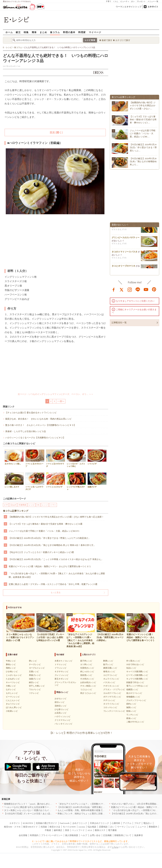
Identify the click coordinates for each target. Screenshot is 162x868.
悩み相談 (92, 827)
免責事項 (138, 835)
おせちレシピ (61, 699)
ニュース (142, 827)
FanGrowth (65, 823)
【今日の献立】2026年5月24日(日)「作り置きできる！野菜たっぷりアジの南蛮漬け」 (50, 538)
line (138, 289)
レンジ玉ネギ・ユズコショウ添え (76, 458)
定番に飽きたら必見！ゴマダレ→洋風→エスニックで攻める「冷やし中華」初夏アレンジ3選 (53, 584)
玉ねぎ (13, 505)
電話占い (148, 823)
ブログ (137, 823)
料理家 (82, 32)
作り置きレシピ (133, 661)
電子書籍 (112, 830)
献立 (18, 32)
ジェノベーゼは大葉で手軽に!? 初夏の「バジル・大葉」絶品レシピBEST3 (44, 531)
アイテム (127, 823)
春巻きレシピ (109, 672)
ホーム (9, 32)
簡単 (34, 32)
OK (38, 505)
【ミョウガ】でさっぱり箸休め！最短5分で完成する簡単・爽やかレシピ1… (143, 119)
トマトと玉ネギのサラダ (56, 458)
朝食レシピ (131, 711)
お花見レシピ (61, 713)
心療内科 (116, 823)
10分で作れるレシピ (135, 664)
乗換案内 (153, 827)
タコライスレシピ (111, 704)
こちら (115, 847)
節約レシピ (131, 704)
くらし (116, 1)
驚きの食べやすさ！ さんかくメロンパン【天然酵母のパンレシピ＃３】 (41, 425)
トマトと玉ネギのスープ (35, 458)
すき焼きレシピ (87, 679)
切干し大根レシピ (37, 686)
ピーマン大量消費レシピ (137, 675)
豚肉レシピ (11, 664)
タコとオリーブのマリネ (123, 268)
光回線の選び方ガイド (46, 823)
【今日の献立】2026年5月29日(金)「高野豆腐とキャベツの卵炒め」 (90, 807)
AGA (90, 830)
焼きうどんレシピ (88, 693)
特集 (26, 32)
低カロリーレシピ (134, 693)
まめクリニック (80, 823)
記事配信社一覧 (119, 323)
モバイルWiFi (69, 827)
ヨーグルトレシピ (37, 668)
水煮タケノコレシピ (63, 661)
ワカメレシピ (35, 689)
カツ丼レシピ (86, 664)
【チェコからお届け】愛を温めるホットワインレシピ (31, 413)
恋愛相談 (103, 827)
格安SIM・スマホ (12, 827)
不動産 (48, 830)
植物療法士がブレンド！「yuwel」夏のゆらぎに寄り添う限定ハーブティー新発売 (43, 804)
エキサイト (153, 7)
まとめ (43, 32)
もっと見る (56, 592)
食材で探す (107, 40)
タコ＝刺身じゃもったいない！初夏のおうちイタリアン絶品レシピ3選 (38, 810)
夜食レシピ (131, 718)
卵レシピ (33, 661)
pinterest (154, 289)
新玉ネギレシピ (62, 679)
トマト (53, 505)
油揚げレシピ (35, 679)
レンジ (45, 505)
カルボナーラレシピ (112, 693)
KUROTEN (28, 823)
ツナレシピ (34, 693)
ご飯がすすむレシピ (135, 722)
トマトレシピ (61, 664)
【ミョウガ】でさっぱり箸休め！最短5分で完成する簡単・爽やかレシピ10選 (46, 524)
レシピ (32, 505)
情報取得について (123, 835)
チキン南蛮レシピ (88, 686)
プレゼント (141, 1)
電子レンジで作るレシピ (137, 686)
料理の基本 (69, 32)
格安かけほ (55, 827)
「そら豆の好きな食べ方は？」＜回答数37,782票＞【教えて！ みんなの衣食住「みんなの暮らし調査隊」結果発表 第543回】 (57, 575)
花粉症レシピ (61, 706)
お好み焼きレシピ (88, 682)
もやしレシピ (12, 693)
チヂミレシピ (109, 700)
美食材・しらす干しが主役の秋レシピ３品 (26, 431)
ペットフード (78, 830)
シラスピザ (97, 457)
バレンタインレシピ (63, 724)
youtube (146, 289)
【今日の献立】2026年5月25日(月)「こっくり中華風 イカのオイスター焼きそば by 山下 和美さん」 (56, 559)
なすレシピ (11, 689)
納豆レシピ (34, 682)
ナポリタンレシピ (111, 686)
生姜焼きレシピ (87, 668)
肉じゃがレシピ (87, 672)
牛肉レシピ (11, 661)
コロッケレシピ (110, 707)
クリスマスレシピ (62, 720)
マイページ (95, 32)
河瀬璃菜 (22, 505)
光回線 (44, 827)
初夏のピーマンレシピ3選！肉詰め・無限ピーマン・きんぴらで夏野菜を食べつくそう (50, 566)
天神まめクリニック (99, 823)
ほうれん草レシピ (14, 707)
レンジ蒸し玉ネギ (14, 480)
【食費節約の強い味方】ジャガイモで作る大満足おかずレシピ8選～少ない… (143, 105)
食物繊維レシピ (133, 697)
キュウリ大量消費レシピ (137, 679)
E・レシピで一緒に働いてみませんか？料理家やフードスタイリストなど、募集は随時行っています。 (81, 841)
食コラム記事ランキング (16, 511)
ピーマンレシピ (13, 697)
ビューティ (125, 1)
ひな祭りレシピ (62, 709)
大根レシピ (11, 686)
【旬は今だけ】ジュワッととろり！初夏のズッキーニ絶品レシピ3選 (41, 552)
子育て (109, 1)
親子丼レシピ (86, 661)
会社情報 (23, 835)
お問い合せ (95, 835)
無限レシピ (131, 707)
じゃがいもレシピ (14, 675)
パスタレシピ (109, 682)
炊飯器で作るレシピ (135, 682)
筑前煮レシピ (86, 675)
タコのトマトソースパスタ (125, 254)
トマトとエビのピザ (56, 480)
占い (133, 1)
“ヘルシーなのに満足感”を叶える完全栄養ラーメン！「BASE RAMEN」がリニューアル (46, 807)
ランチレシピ (132, 715)
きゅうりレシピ (13, 704)
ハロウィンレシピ (62, 716)
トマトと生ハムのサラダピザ (35, 481)
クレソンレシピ (62, 675)
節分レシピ (60, 702)
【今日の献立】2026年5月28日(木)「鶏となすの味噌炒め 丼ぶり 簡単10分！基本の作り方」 (52, 545)
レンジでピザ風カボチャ (76, 481)
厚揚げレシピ (35, 675)
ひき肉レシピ (12, 672)
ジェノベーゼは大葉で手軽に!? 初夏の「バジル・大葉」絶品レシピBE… (143, 133)
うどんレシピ (86, 689)
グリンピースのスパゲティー (126, 240)
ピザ (6, 505)
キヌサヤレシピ (62, 672)
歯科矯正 (58, 830)
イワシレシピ (61, 668)
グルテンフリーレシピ (136, 700)
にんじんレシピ (13, 700)
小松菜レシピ (12, 711)
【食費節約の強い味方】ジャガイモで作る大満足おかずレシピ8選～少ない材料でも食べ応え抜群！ (56, 517)
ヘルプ (84, 835)
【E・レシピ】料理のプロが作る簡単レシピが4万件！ (81, 733)
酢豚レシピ (108, 661)
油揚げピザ (97, 480)
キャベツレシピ (13, 682)
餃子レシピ (108, 664)
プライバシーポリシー (52, 835)
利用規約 (34, 835)
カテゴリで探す (123, 40)
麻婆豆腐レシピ (110, 668)
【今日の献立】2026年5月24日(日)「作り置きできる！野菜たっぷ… (143, 147)
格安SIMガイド (30, 827)
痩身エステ (100, 830)
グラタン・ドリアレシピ (114, 689)
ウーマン (121, 827)
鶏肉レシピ (11, 668)
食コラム (55, 32)
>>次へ (61, 401)
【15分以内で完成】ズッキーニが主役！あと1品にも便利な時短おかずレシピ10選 (43, 814)
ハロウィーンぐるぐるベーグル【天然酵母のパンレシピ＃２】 (35, 438)
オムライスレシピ (111, 679)
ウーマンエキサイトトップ (129, 7)
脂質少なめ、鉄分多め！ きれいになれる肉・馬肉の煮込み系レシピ (38, 419)
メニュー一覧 (153, 1)
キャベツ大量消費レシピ (137, 672)
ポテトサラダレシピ (112, 697)
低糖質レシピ (132, 689)
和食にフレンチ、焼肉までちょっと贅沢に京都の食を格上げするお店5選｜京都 (96, 814)
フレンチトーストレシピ (114, 711)
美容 (67, 830)
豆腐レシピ (34, 672)
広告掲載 (107, 835)
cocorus (82, 827)
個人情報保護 (72, 835)
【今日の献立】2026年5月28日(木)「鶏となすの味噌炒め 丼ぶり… (143, 161)
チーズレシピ (35, 664)
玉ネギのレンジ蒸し (14, 457)
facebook (114, 289)
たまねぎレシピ (13, 679)
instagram (130, 289)
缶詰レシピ (131, 668)
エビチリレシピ (110, 675)
